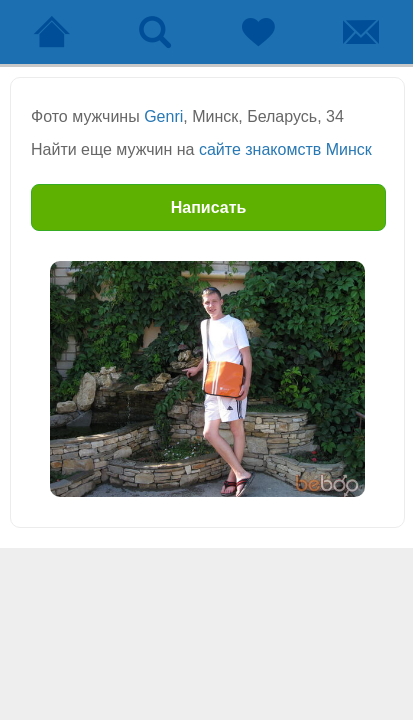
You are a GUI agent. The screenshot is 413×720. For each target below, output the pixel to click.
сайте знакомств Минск (285, 149)
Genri (163, 116)
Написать (209, 207)
